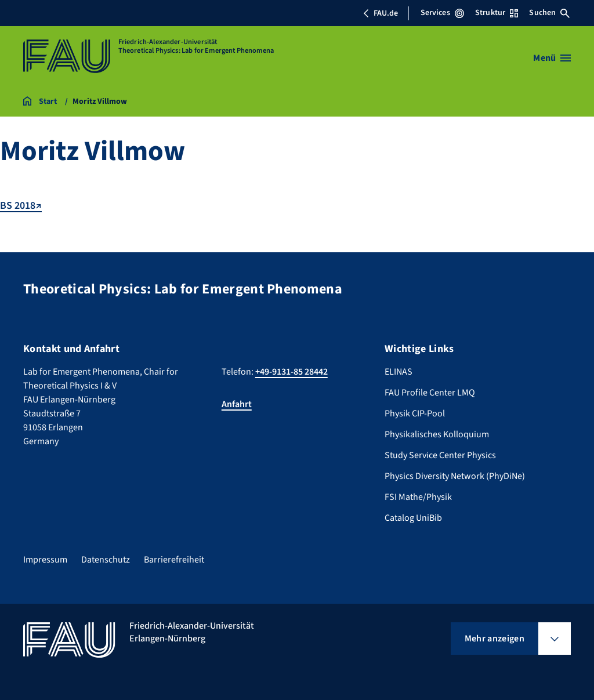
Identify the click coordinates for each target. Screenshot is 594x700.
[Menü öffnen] (552, 58)
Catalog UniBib (413, 518)
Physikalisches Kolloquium (437, 434)
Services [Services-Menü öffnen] (442, 13)
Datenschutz (106, 560)
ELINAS (399, 372)
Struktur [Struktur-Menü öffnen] (497, 13)
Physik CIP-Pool (415, 414)
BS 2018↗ (21, 206)
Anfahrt (237, 404)
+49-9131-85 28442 (291, 372)
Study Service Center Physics (440, 455)
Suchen (549, 13)
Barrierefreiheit (174, 560)
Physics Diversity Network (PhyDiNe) (455, 476)
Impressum (45, 560)
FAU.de (381, 13)
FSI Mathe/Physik (418, 497)
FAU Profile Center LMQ (430, 393)
